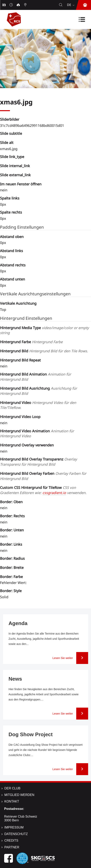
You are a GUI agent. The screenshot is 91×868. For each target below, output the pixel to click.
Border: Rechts (12, 516)
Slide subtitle (11, 133)
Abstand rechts (13, 265)
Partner (12, 847)
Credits (11, 841)
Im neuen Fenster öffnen (21, 184)
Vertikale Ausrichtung (18, 303)
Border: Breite (12, 567)
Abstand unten (12, 279)
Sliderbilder (10, 119)
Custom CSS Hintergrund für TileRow (43, 490)
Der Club (12, 788)
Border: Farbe (11, 577)
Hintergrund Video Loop (20, 417)
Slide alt (7, 143)
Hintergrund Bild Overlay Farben (43, 476)
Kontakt (12, 801)
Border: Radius (12, 558)
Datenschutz (16, 834)
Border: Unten (12, 530)
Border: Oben (11, 502)
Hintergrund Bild (44, 351)
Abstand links (11, 251)
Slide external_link (15, 175)
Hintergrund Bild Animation (35, 377)
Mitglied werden (19, 795)
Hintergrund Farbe (31, 342)
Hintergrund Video (38, 405)
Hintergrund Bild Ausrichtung (38, 391)
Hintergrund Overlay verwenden (27, 445)
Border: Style (11, 591)
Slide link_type (12, 157)
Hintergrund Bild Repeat (20, 360)
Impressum (14, 827)
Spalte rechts (11, 212)
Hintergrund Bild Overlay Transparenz (38, 462)
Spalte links (10, 198)
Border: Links (11, 544)
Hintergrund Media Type (44, 330)
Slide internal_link (15, 166)
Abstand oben (12, 237)
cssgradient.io (54, 493)
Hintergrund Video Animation (37, 434)
